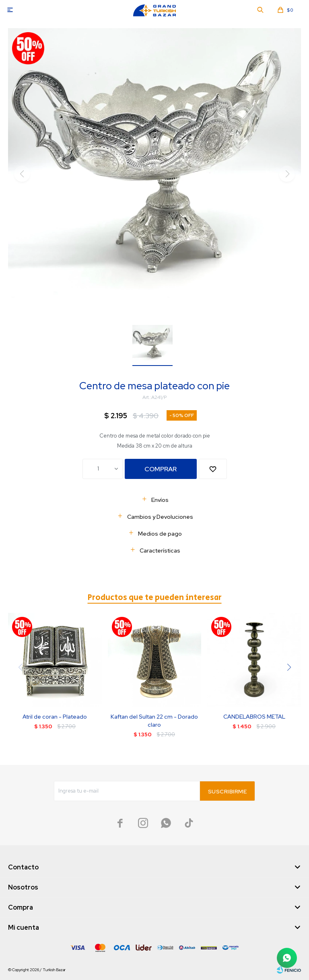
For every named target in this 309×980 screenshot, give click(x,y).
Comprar (161, 469)
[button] (289, 667)
